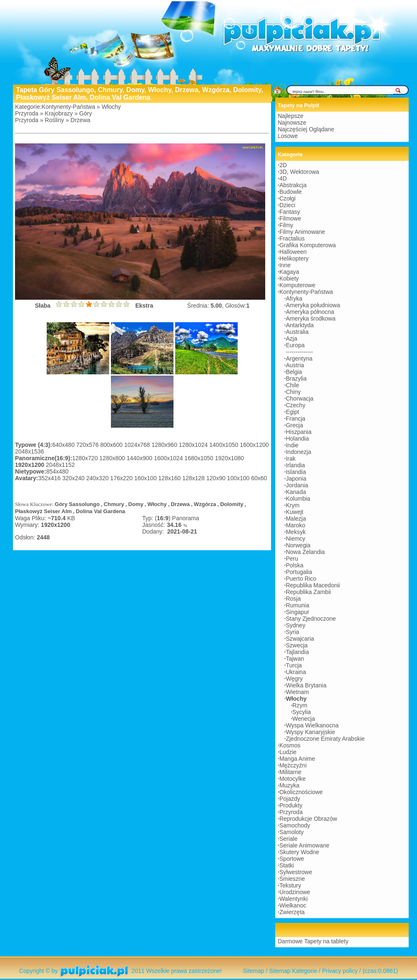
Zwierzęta (292, 912)
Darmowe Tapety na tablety (313, 941)
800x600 (112, 445)
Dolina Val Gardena (101, 511)
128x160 (171, 478)
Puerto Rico (301, 579)
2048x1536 (29, 451)
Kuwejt (294, 512)
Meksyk (295, 532)
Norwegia (298, 545)
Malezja (296, 519)
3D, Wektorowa (299, 172)
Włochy (111, 107)
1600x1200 (254, 445)
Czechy (295, 405)
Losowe (288, 136)
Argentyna (299, 358)
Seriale (289, 839)
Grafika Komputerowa (308, 245)
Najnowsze (292, 123)
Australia (297, 332)
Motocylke (293, 779)
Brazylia (296, 378)
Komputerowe (297, 285)
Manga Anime (297, 759)
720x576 (88, 445)
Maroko (295, 525)
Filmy (286, 225)
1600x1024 (169, 458)
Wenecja (304, 719)
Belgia (294, 372)
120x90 (217, 478)
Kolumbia (298, 499)
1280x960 (165, 445)
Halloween (293, 252)
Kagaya (289, 272)
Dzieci (287, 205)
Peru (292, 559)
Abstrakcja (293, 185)
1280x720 (86, 458)
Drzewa (80, 120)
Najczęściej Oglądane (306, 129)
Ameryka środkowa (310, 318)
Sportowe (292, 859)
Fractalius (292, 238)
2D (283, 165)
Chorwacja (299, 399)
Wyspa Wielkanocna (312, 725)
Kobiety (289, 278)
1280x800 (113, 458)
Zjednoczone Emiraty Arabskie (325, 739)
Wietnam (297, 692)
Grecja (294, 425)
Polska (294, 565)
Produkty (291, 805)
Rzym (300, 705)
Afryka (294, 298)
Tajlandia (297, 652)
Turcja (294, 665)
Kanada (296, 492)
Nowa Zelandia (305, 552)
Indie (292, 445)
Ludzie (288, 752)
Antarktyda (300, 325)
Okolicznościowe (301, 792)
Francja (295, 419)
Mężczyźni (293, 765)
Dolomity (232, 504)
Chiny (293, 392)
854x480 (58, 471)
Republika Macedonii (313, 585)
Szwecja (296, 645)
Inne (285, 265)
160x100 (146, 478)
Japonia (296, 479)
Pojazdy (290, 799)
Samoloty (291, 832)
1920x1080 (230, 458)
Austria (295, 365)
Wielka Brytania (306, 685)
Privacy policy (340, 971)
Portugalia (299, 572)
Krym (293, 505)
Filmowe (290, 218)
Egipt (292, 412)
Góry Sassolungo (77, 504)
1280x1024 (194, 445)
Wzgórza (205, 504)
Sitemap (253, 971)
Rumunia (297, 605)
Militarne (290, 772)
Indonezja (298, 452)
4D (283, 178)
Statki (287, 865)
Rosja (293, 599)
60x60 (259, 478)
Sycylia (301, 712)
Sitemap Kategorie (293, 971)
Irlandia (295, 465)
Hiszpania (298, 432)
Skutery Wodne (299, 852)
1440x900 (140, 458)
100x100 (239, 478)
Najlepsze (290, 116)
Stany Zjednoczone (311, 619)
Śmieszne (292, 879)
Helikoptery (294, 258)
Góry (85, 113)
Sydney (295, 625)
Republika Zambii (308, 592)
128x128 (194, 478)
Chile (292, 385)
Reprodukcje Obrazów (308, 819)
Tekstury (290, 885)
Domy (136, 504)
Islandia (296, 472)
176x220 (122, 478)
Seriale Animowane (304, 845)
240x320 (98, 478)
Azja (291, 338)
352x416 (50, 478)
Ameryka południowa (313, 305)
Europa (295, 345)
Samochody (295, 825)
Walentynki (294, 899)
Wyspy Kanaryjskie (310, 732)
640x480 (64, 445)
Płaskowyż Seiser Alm (43, 511)
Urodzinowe (295, 892)
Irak (290, 459)
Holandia (297, 439)
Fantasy (290, 212)
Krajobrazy (59, 113)
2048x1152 (60, 465)
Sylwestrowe (296, 872)
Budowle (291, 192)
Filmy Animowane (302, 232)
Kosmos (290, 745)
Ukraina (296, 672)
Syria (292, 632)
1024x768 (138, 445)
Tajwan (295, 659)
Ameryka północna (310, 312)
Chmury (114, 504)
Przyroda (27, 113)
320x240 (74, 478)
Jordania (297, 485)
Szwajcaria (300, 639)
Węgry (294, 679)
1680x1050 (200, 458)
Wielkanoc (293, 905)
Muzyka (289, 785)
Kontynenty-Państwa (68, 107)
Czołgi (288, 198)
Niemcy (295, 539)
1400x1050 (225, 445)
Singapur (297, 612)
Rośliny (55, 120)
